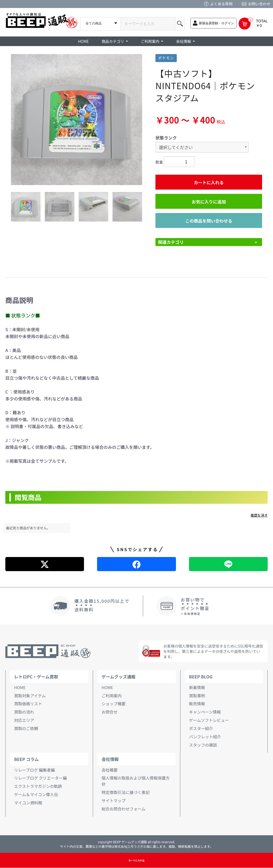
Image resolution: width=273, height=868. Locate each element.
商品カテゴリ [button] (113, 41)
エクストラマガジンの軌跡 (38, 786)
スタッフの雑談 (203, 745)
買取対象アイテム (30, 696)
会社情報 (110, 759)
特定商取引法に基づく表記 (126, 792)
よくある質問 (221, 4)
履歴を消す (259, 515)
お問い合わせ (259, 4)
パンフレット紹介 (205, 737)
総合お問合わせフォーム (124, 809)
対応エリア (24, 720)
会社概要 (110, 770)
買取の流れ (24, 712)
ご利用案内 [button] (150, 41)
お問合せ (110, 712)
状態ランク (166, 138)
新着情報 (197, 687)
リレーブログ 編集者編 (34, 770)
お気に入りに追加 (209, 202)
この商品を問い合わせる (209, 221)
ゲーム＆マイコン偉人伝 (36, 794)
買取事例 (197, 696)
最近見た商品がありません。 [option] (28, 528)
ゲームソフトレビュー (209, 720)
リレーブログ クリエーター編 (40, 778)
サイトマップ (114, 801)
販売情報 (197, 704)
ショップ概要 (114, 704)
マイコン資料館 (28, 803)
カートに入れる (209, 182)
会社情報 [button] (184, 41)
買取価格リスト (28, 704)
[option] (77, 120)
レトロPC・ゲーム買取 (36, 677)
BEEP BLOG (201, 677)
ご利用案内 (112, 696)
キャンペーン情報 (205, 712)
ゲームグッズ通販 (119, 677)
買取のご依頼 (26, 728)
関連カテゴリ (171, 242)
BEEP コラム (26, 759)
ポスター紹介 (201, 728)
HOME (83, 41)
